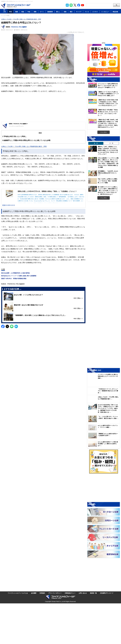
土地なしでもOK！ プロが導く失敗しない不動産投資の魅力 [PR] (21, 19)
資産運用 (50, 12)
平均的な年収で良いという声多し (14, 136)
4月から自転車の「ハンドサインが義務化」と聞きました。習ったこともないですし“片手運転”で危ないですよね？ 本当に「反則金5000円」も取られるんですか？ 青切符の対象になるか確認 (108, 163)
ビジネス (95, 12)
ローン (42, 12)
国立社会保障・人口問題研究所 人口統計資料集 (15, 273)
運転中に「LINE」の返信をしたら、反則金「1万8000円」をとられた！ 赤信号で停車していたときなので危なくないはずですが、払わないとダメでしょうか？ (108, 150)
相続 (17, 12)
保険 (35, 12)
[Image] (16, 6)
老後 (65, 12)
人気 (4, 12)
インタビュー (105, 12)
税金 (23, 12)
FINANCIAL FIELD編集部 (19, 27)
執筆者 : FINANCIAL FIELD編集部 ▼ (18, 124)
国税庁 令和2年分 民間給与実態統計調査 (14, 278)
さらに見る (104, 132)
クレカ (87, 12)
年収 (10, 12)
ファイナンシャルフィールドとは (18, 593)
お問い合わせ (83, 593)
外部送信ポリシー (70, 593)
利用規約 (42, 593)
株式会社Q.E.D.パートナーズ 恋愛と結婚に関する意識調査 (19, 276)
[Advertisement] (43, 108)
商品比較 (115, 12)
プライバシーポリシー (55, 593)
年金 (29, 12)
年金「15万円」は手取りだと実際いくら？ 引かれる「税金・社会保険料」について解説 (108, 181)
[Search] (99, 5)
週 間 (96, 143)
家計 (71, 12)
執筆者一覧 (93, 593)
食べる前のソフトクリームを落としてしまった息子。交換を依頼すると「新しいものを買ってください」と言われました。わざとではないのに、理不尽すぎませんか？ (108, 191)
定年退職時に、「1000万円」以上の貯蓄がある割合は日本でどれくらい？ (108, 173)
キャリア (79, 12)
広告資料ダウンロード (107, 593)
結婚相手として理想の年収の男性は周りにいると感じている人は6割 (26, 140)
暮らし (58, 12)
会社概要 (34, 593)
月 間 (111, 143)
